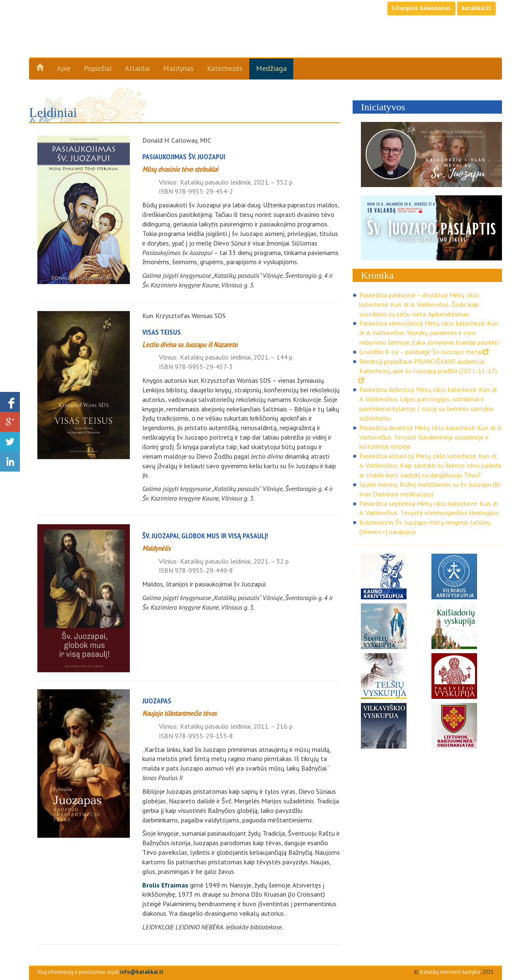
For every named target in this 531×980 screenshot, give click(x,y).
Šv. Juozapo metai (100, 38)
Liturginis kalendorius (421, 8)
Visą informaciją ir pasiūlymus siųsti (100, 972)
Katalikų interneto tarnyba (450, 972)
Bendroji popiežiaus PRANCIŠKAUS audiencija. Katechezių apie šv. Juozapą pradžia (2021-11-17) (428, 370)
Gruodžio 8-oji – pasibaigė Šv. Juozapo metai (424, 352)
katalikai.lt (476, 8)
